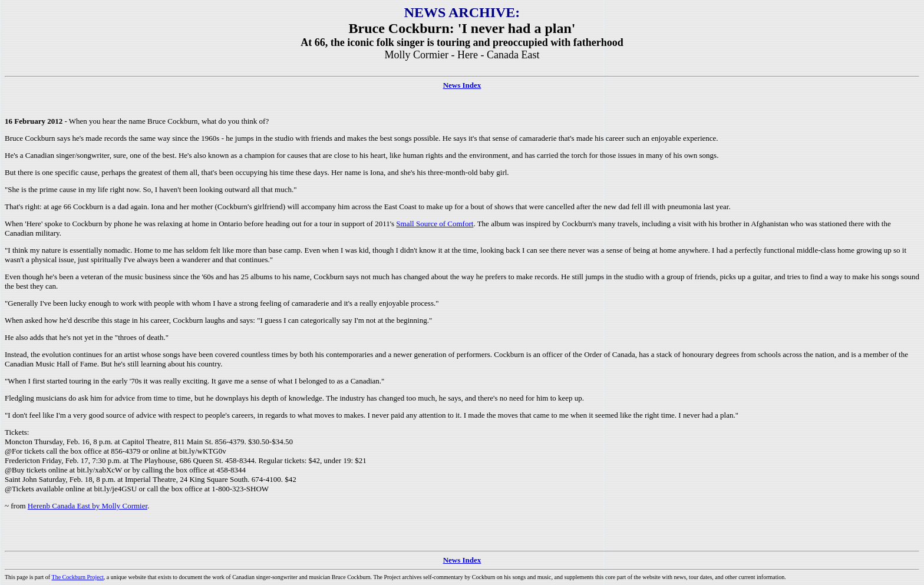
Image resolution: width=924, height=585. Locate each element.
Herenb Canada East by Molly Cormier (88, 506)
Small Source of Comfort (435, 224)
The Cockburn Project (78, 577)
